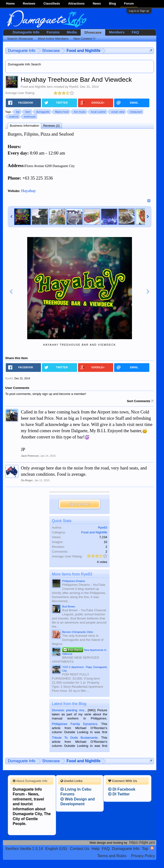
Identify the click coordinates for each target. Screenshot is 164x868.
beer (27, 112)
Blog (113, 3)
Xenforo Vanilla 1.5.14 (24, 849)
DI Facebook (122, 789)
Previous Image (11, 292)
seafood (13, 117)
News (97, 3)
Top (145, 849)
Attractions (76, 3)
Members (117, 32)
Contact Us (80, 849)
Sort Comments (140, 401)
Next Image (148, 292)
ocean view (117, 112)
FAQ (135, 32)
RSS (152, 848)
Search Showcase (20, 39)
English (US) (56, 849)
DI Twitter (119, 794)
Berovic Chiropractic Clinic (78, 632)
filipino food (61, 112)
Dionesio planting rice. (68, 710)
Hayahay (28, 191)
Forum (129, 3)
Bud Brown (69, 606)
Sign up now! (79, 504)
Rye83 (74, 87)
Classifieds (52, 3)
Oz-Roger (27, 480)
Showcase (93, 32)
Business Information (24, 126)
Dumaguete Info (26, 32)
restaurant (135, 112)
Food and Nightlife (33, 87)
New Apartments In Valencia (84, 651)
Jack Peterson (30, 456)
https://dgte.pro (142, 842)
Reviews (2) (51, 126)
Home (10, 3)
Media (72, 32)
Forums (53, 32)
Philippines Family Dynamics (74, 724)
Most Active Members (53, 39)
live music (79, 112)
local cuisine (98, 112)
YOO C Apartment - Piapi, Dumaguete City (85, 669)
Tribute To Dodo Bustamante (75, 738)
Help (95, 849)
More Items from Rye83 (72, 574)
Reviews (29, 3)
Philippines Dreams (74, 581)
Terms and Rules (112, 856)
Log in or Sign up (139, 11)
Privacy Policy (143, 856)
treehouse (29, 117)
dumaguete (42, 112)
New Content (85, 39)
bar (17, 112)
